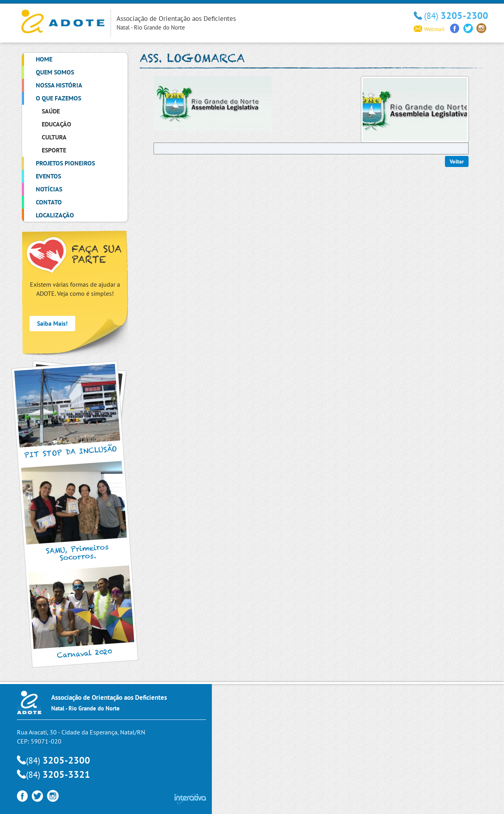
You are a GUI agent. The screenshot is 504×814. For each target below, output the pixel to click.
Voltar (457, 161)
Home (44, 59)
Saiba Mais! (52, 323)
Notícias (49, 189)
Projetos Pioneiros (65, 163)
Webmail (429, 29)
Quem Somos (55, 72)
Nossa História (59, 85)
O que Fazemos (58, 98)
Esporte (54, 150)
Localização (55, 215)
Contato (49, 202)
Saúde (51, 111)
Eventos (48, 176)
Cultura (54, 137)
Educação (57, 124)
